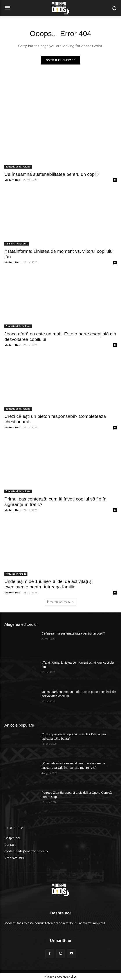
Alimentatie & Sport (17, 244)
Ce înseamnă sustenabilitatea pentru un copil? (52, 174)
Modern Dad (12, 180)
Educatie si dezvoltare (18, 167)
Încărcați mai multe (60, 602)
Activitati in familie (16, 574)
